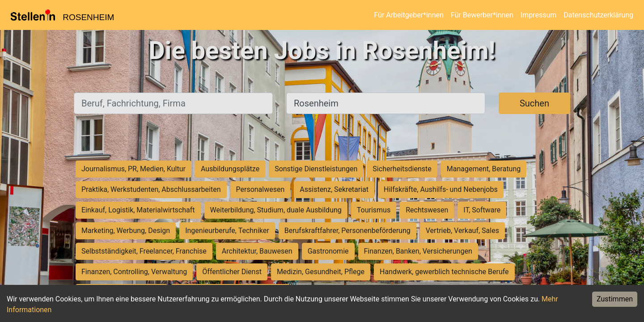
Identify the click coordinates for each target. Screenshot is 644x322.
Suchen (534, 103)
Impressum (539, 15)
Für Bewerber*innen (482, 15)
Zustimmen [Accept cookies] (615, 299)
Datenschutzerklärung (598, 15)
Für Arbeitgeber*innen (409, 15)
